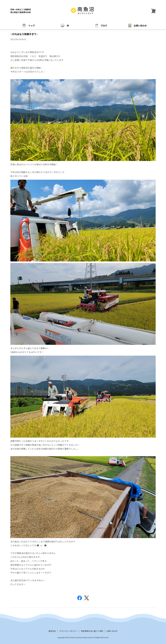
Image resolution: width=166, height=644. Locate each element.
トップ (29, 26)
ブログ (101, 26)
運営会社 (52, 631)
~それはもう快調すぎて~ (24, 34)
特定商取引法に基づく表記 (92, 631)
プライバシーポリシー (68, 631)
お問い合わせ (138, 26)
